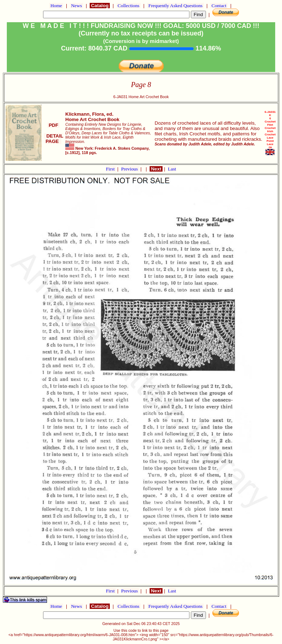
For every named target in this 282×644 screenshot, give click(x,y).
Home (56, 6)
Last (172, 169)
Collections (129, 6)
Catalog (100, 6)
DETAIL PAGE (54, 139)
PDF (53, 125)
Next (156, 169)
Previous (130, 169)
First (111, 169)
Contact (219, 6)
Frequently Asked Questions (175, 6)
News (77, 6)
